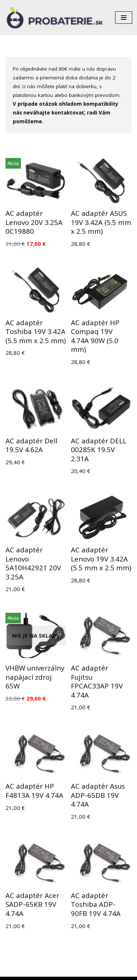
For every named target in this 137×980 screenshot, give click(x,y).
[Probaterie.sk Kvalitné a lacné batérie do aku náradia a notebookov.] (55, 18)
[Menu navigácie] (124, 18)
